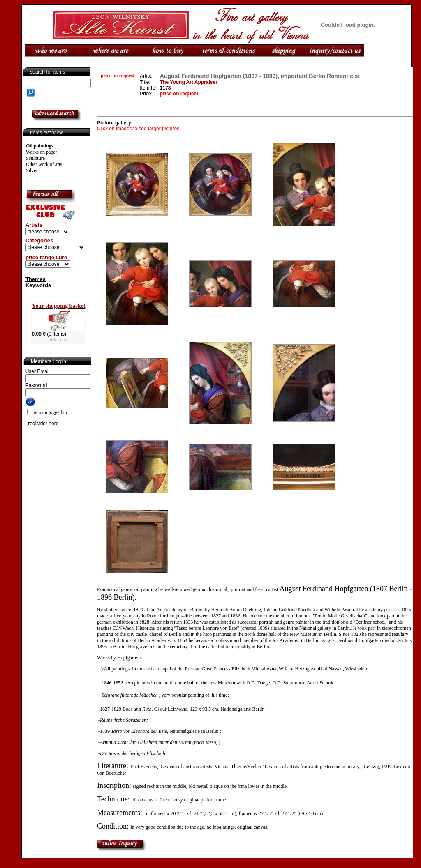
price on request (118, 76)
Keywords (38, 285)
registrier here (43, 424)
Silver (32, 170)
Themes (36, 279)
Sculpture (35, 158)
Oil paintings (39, 146)
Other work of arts (44, 164)
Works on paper (42, 152)
